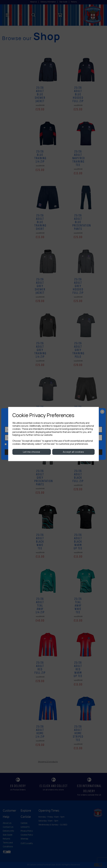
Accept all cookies (73, 452)
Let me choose (32, 452)
